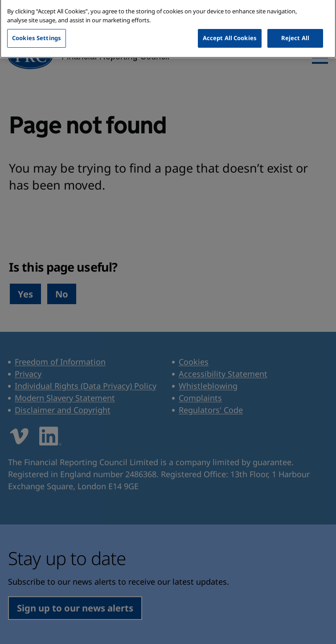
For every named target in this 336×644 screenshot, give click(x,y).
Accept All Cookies (230, 29)
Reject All (295, 29)
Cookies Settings (37, 29)
